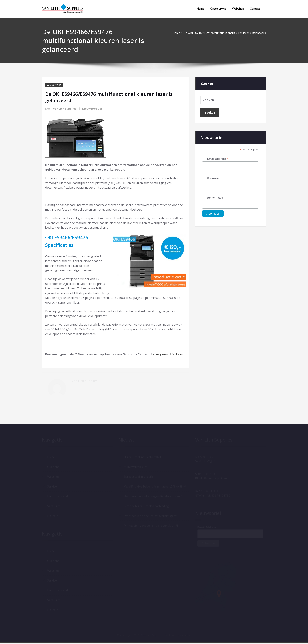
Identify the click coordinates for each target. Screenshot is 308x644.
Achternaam (215, 198)
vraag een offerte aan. (169, 354)
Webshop (238, 9)
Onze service (218, 9)
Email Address (218, 159)
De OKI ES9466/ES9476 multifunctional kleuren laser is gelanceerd (222, 33)
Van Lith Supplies (65, 108)
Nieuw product (94, 108)
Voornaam (214, 179)
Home (200, 9)
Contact (255, 9)
